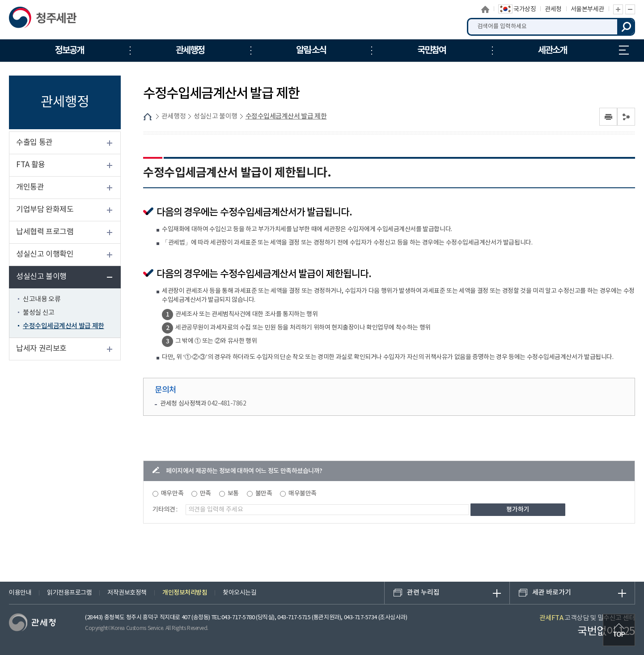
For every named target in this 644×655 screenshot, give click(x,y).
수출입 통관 (34, 143)
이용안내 (20, 593)
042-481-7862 (227, 404)
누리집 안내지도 (624, 50)
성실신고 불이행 (41, 277)
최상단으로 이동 (619, 630)
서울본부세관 (587, 9)
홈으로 (486, 9)
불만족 (264, 494)
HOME (148, 117)
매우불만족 (303, 494)
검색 (626, 27)
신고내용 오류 (42, 299)
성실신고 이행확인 (45, 254)
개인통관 (30, 187)
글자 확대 (618, 9)
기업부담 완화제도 (45, 210)
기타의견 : (165, 510)
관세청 (553, 9)
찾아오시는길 (239, 593)
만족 (205, 494)
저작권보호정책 (127, 593)
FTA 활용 (31, 165)
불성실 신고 (39, 313)
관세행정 (174, 116)
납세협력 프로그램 (45, 232)
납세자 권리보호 (41, 349)
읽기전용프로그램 (69, 593)
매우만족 (172, 494)
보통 (233, 494)
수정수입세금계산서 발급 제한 (64, 326)
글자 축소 (630, 9)
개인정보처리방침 (185, 593)
